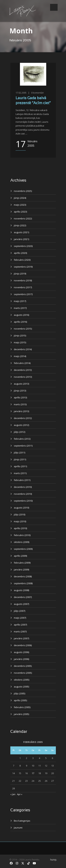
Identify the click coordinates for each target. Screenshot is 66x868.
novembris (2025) (23, 191)
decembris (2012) (23, 418)
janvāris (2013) (21, 411)
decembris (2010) (23, 487)
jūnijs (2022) (20, 225)
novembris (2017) (23, 287)
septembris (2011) (23, 446)
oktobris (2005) (22, 680)
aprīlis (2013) (20, 397)
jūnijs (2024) (20, 198)
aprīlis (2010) (20, 528)
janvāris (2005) (21, 714)
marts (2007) (20, 631)
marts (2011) (20, 473)
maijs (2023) (20, 205)
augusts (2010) (21, 508)
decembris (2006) (23, 645)
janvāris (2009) (21, 570)
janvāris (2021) (21, 239)
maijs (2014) (20, 356)
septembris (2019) (23, 267)
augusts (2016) (21, 315)
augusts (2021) (21, 232)
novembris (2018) (23, 280)
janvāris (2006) (21, 659)
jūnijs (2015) (20, 336)
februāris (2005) (22, 707)
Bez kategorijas (22, 821)
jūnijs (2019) (20, 274)
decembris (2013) (23, 370)
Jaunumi (18, 828)
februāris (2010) (22, 535)
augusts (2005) (21, 687)
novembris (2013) (23, 377)
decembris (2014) (23, 349)
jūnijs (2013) (20, 391)
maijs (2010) (20, 521)
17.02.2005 (21, 93)
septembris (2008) (23, 583)
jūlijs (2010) (20, 514)
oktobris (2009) (22, 542)
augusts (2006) (21, 652)
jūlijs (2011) (20, 453)
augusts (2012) (21, 425)
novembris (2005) (23, 673)
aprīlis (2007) (20, 625)
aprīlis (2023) (20, 212)
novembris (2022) (23, 219)
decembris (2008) (23, 576)
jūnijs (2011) (20, 459)
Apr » (20, 794)
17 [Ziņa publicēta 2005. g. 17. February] (33, 773)
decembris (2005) (23, 666)
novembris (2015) (23, 329)
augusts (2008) (21, 590)
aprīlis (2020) (20, 253)
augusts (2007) (21, 604)
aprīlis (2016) (20, 322)
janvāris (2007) (21, 638)
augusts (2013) (21, 384)
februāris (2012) (22, 439)
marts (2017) (20, 308)
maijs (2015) (20, 342)
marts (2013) (20, 404)
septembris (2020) (23, 246)
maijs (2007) (20, 618)
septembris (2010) (23, 501)
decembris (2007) (23, 597)
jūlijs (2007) (20, 611)
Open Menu (54, 7)
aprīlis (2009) (20, 556)
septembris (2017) (23, 294)
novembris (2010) (23, 494)
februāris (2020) (22, 260)
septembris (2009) (23, 549)
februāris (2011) (22, 480)
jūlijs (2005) (20, 693)
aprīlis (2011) (20, 466)
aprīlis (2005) (20, 700)
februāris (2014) (22, 363)
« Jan (13, 794)
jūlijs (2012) (20, 432)
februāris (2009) (22, 563)
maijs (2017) (20, 301)
